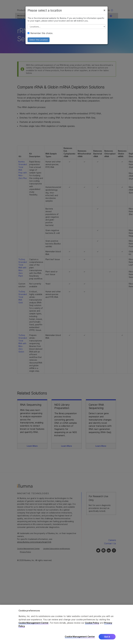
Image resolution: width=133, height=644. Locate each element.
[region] (66, 624)
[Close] (104, 12)
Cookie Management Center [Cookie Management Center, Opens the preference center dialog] (80, 637)
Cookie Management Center (34, 623)
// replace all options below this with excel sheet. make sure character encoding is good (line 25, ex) (67, 28)
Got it (107, 637)
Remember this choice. (40, 35)
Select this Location (39, 42)
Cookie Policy (92, 623)
